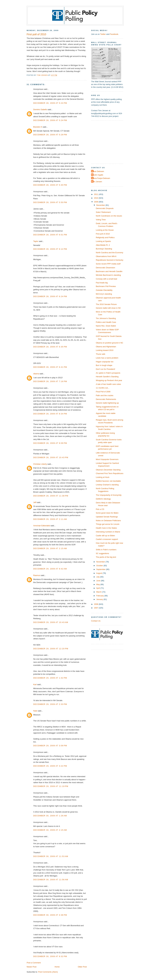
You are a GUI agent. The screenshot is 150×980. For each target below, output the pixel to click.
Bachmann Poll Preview (106, 286)
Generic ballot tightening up (107, 403)
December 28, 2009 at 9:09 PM (50, 443)
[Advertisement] (109, 142)
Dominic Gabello (40, 109)
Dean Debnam (98, 171)
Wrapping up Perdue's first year (109, 380)
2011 (96, 194)
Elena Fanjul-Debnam (101, 178)
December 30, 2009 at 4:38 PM (50, 915)
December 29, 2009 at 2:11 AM (50, 519)
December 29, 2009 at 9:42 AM (50, 569)
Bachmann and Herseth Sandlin (109, 271)
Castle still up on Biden (105, 536)
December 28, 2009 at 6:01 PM (50, 235)
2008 (96, 604)
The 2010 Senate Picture (106, 304)
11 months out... (103, 388)
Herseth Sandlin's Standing (107, 377)
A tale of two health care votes (108, 384)
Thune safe (100, 354)
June (99, 581)
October (100, 566)
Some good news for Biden (107, 513)
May (98, 584)
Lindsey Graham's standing (107, 485)
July (98, 577)
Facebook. (114, 34)
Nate (35, 711)
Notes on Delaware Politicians (108, 520)
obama (36, 374)
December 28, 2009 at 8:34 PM (50, 414)
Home (57, 967)
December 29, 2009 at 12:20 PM (51, 649)
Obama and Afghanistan (106, 347)
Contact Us (96, 621)
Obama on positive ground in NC (109, 343)
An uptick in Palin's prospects (108, 373)
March (99, 592)
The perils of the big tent (106, 557)
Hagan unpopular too (105, 362)
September (101, 569)
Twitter (103, 34)
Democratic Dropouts (105, 208)
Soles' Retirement (103, 212)
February (100, 596)
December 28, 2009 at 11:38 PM (51, 496)
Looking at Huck (103, 477)
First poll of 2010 (103, 234)
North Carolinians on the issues (109, 216)
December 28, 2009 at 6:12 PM (50, 249)
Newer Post (31, 967)
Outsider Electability (104, 290)
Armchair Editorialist (42, 526)
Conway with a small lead (106, 279)
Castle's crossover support (107, 539)
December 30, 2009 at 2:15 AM (50, 830)
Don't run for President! (105, 369)
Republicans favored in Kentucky (109, 260)
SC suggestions (102, 553)
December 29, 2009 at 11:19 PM (51, 786)
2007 (96, 608)
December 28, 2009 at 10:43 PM (51, 457)
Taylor (36, 241)
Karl (35, 684)
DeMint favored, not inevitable (108, 481)
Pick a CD (100, 509)
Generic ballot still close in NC (108, 308)
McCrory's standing (104, 294)
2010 (96, 198)
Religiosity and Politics (105, 237)
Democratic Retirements (106, 399)
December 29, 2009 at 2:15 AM (50, 548)
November (101, 562)
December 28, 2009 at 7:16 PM (50, 381)
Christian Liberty (40, 464)
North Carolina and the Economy (109, 253)
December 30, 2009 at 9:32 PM (50, 956)
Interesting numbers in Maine (108, 532)
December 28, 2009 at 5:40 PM (50, 185)
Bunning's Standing (104, 249)
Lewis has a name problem (107, 358)
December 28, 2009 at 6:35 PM (50, 347)
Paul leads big (102, 283)
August (99, 573)
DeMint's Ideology (103, 499)
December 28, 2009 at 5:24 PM (50, 103)
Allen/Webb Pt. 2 (103, 245)
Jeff (35, 502)
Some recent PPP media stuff (108, 264)
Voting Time (101, 220)
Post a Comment (34, 963)
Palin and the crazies (105, 395)
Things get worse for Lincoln (108, 524)
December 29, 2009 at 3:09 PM (50, 746)
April (98, 588)
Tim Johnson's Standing (106, 318)
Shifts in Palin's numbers (106, 550)
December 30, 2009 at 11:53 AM (51, 856)
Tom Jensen (97, 182)
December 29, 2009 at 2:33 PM (50, 704)
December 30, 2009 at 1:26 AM (50, 816)
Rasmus (37, 575)
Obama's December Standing (108, 470)
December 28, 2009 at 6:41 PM (50, 367)
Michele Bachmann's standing (108, 275)
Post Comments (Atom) (48, 972)
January (100, 599)
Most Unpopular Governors (107, 459)
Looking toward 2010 (105, 350)
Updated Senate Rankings (107, 517)
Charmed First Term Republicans (110, 473)
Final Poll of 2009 (103, 392)
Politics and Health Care (106, 322)
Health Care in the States (106, 528)
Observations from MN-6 (106, 256)
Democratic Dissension (105, 268)
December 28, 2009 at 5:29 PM (50, 135)
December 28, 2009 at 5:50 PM (50, 202)
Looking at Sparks (103, 241)
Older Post (82, 967)
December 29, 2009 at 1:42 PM (50, 678)
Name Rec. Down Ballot (106, 326)
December (101, 205)
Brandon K (38, 127)
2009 (96, 202)
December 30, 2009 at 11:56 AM (51, 880)
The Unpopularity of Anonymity (109, 495)
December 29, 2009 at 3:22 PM (50, 766)
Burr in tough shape (104, 365)
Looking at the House (105, 230)
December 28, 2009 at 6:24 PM (50, 296)
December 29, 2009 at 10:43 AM (51, 622)
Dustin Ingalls (97, 175)
